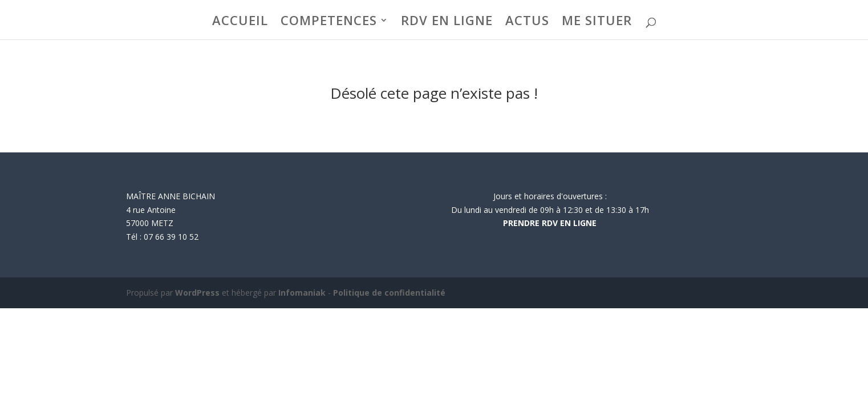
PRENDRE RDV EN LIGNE (550, 223)
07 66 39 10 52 (171, 237)
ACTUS (527, 22)
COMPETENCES (329, 22)
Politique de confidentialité (389, 293)
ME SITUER (597, 22)
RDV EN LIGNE (447, 22)
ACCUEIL (240, 22)
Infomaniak (302, 293)
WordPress (197, 293)
